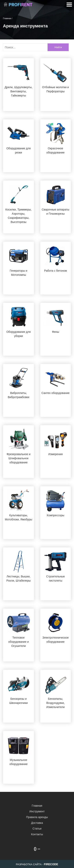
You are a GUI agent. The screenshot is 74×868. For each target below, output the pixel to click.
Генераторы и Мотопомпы (18, 273)
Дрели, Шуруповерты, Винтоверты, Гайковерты (18, 91)
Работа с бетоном (56, 271)
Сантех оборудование (56, 393)
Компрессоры (56, 515)
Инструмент (37, 811)
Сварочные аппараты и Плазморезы (55, 212)
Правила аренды (37, 817)
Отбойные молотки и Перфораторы (56, 89)
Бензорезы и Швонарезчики (19, 701)
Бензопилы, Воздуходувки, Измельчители (56, 703)
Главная (37, 806)
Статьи (37, 829)
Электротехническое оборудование (55, 640)
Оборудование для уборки (18, 334)
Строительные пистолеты (56, 579)
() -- (37, 849)
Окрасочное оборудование (55, 150)
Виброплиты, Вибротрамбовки (18, 395)
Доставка (37, 823)
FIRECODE (51, 864)
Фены (55, 332)
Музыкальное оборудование (19, 762)
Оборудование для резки (18, 150)
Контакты (37, 834)
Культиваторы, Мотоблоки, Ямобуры (19, 517)
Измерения (56, 454)
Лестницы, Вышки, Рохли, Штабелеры (18, 579)
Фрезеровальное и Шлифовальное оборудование (18, 458)
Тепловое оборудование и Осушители (19, 642)
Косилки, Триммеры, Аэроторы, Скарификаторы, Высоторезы (18, 216)
